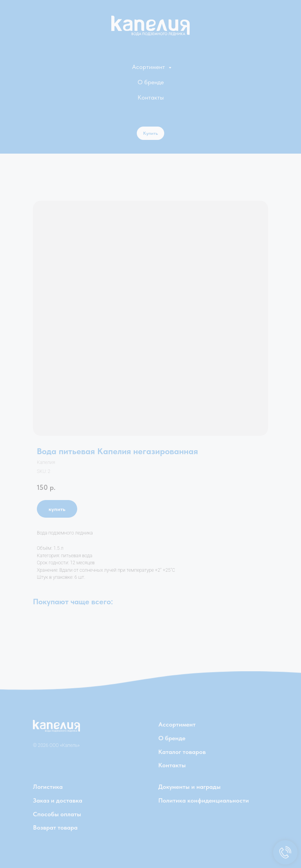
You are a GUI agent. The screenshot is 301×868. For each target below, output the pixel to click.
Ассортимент (177, 724)
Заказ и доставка (58, 800)
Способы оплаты (57, 814)
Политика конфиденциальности (204, 800)
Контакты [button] (151, 97)
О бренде (151, 82)
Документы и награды (189, 787)
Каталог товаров (182, 752)
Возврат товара (55, 827)
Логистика (48, 787)
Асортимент (149, 67)
